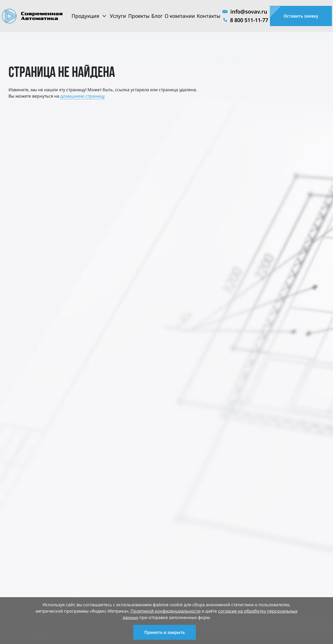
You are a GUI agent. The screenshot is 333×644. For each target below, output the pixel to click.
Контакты (209, 16)
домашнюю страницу (83, 96)
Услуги (118, 16)
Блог (157, 16)
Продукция (85, 16)
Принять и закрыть (165, 632)
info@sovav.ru (245, 12)
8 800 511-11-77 (245, 20)
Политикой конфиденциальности (166, 611)
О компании (180, 16)
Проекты (139, 16)
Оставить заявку (301, 16)
